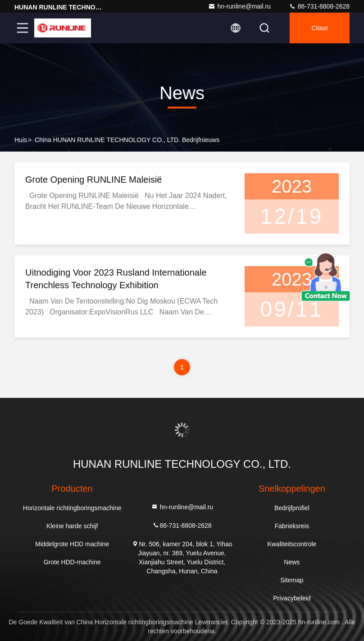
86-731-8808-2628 (319, 6)
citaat (320, 28)
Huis (21, 140)
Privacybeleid (292, 598)
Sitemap (292, 580)
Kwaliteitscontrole (292, 544)
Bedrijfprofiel (292, 508)
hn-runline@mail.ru (239, 6)
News (292, 562)
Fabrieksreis (292, 526)
